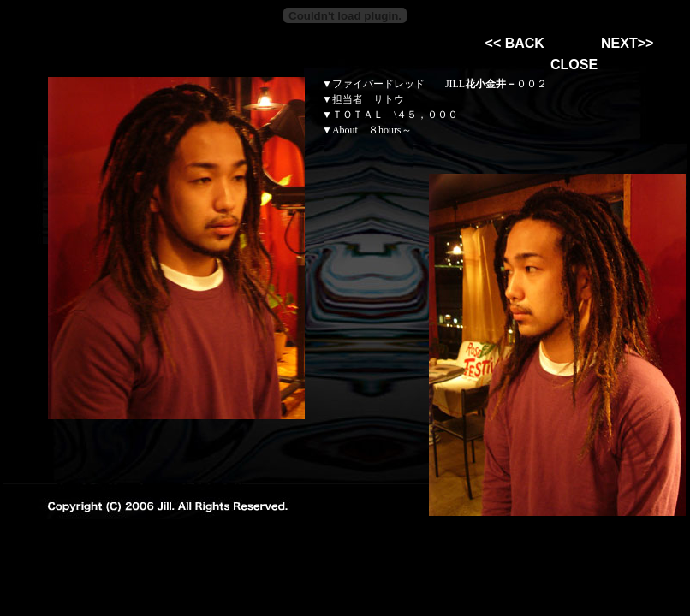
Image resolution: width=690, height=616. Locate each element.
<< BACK (515, 43)
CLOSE (574, 65)
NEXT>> (627, 43)
